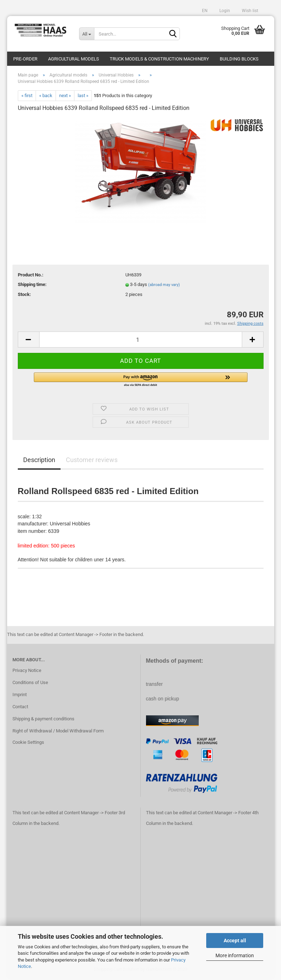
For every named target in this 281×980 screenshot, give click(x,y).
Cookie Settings (28, 743)
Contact (20, 708)
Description (39, 461)
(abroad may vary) (164, 286)
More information (235, 955)
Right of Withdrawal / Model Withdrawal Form (58, 732)
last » (83, 97)
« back (46, 97)
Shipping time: (32, 286)
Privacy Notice (27, 672)
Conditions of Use (30, 684)
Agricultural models (74, 59)
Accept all (235, 941)
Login (224, 11)
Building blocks (239, 59)
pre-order (25, 59)
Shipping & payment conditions (43, 720)
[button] (141, 381)
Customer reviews (92, 461)
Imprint (20, 696)
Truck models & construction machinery (159, 59)
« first (27, 97)
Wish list (249, 11)
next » (65, 97)
